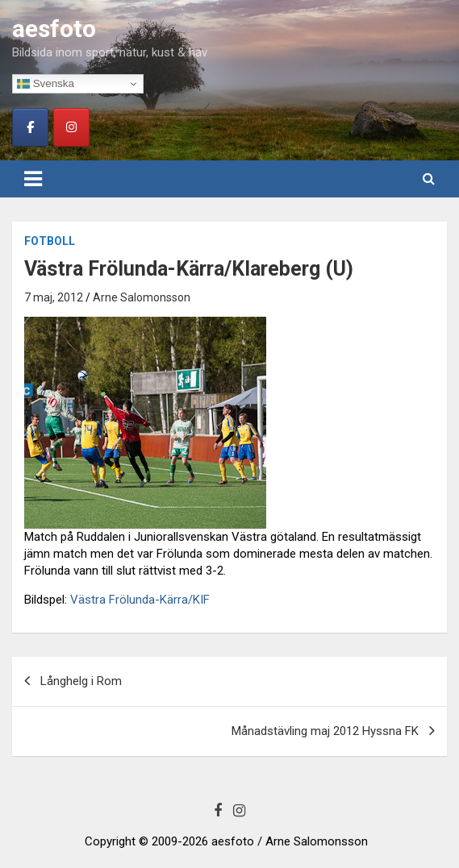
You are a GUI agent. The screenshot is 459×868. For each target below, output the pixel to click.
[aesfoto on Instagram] (71, 127)
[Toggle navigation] (33, 179)
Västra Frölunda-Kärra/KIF (140, 600)
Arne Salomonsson (142, 297)
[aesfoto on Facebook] (30, 127)
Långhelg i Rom (81, 681)
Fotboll (50, 241)
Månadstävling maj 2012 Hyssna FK (325, 731)
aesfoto (54, 29)
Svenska (46, 84)
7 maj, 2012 (54, 297)
